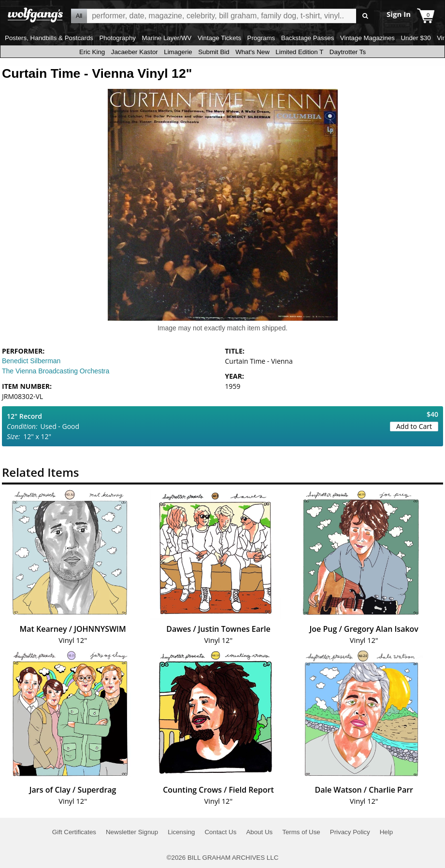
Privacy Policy (350, 832)
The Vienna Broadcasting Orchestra (56, 371)
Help (386, 832)
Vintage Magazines (367, 38)
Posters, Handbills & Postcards (49, 38)
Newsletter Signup (132, 832)
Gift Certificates (74, 832)
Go (365, 16)
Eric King (92, 52)
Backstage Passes (308, 38)
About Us (259, 832)
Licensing (181, 832)
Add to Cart (414, 426)
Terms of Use (301, 832)
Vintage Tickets (219, 38)
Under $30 (416, 38)
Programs (261, 38)
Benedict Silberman (31, 361)
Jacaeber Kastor (135, 52)
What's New (252, 52)
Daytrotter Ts (348, 52)
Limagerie (178, 52)
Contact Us (220, 832)
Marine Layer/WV (166, 38)
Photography (117, 38)
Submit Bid (214, 52)
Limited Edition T (299, 52)
